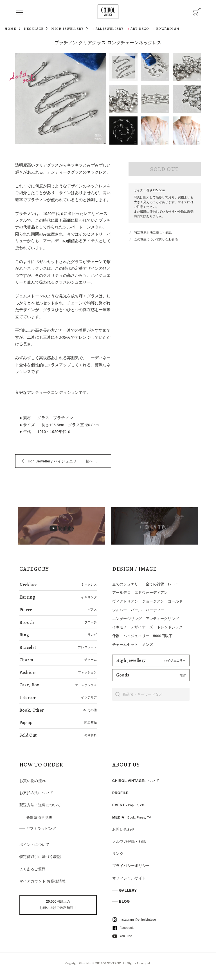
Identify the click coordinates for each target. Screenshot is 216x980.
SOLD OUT (165, 169)
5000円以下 (163, 636)
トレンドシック (170, 627)
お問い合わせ (123, 829)
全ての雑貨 (155, 584)
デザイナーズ (142, 627)
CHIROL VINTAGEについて (136, 781)
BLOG (124, 901)
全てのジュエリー (127, 584)
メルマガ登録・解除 (129, 841)
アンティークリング (162, 619)
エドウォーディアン (151, 593)
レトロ (173, 584)
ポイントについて (34, 845)
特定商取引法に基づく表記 (153, 232)
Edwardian (168, 29)
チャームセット (125, 645)
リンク (118, 854)
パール (136, 610)
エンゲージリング (127, 619)
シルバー (120, 610)
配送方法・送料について (40, 805)
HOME (10, 29)
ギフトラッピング (41, 829)
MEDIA (132, 817)
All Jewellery (110, 29)
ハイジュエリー (136, 636)
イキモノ (120, 627)
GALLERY (128, 890)
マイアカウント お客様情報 (43, 881)
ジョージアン (153, 601)
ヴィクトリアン (125, 601)
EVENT (128, 805)
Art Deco (140, 29)
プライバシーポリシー (131, 866)
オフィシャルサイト (129, 878)
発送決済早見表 (39, 818)
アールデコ (121, 593)
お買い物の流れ (33, 781)
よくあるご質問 (33, 869)
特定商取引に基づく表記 (40, 857)
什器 (116, 636)
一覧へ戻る (64, 461)
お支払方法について (36, 793)
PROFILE (120, 793)
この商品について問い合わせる (156, 239)
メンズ (148, 645)
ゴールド (175, 601)
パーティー (155, 610)
